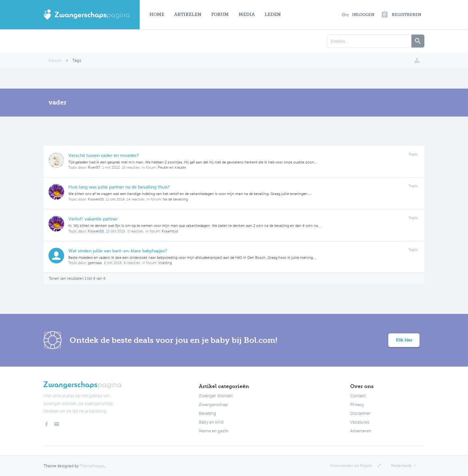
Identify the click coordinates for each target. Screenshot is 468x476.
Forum (220, 14)
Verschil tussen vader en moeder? (104, 155)
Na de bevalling (175, 199)
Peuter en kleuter (172, 168)
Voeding (165, 263)
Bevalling (207, 413)
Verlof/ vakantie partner (93, 219)
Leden (273, 14)
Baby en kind (211, 422)
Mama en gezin (214, 431)
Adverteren (361, 431)
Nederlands (401, 466)
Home (157, 14)
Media (247, 14)
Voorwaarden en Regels (351, 466)
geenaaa (95, 263)
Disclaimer (360, 413)
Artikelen (188, 14)
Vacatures (360, 422)
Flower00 (96, 199)
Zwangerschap (213, 405)
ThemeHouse (92, 466)
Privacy (357, 405)
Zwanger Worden (216, 396)
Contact (358, 396)
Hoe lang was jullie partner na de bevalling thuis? (119, 187)
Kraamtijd (170, 231)
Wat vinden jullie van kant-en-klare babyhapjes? (118, 251)
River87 (94, 168)
